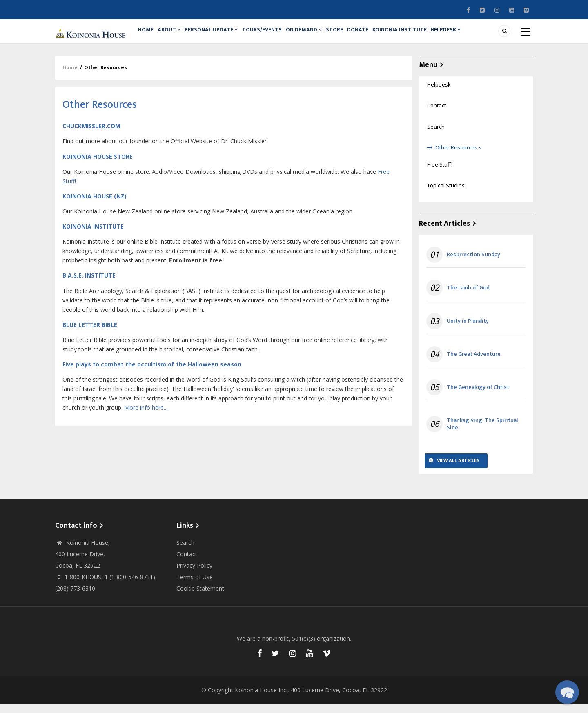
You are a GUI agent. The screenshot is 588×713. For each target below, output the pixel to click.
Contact (437, 115)
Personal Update (219, 36)
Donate (377, 36)
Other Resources (459, 156)
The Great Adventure (474, 363)
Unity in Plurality (468, 330)
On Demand (317, 36)
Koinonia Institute (422, 36)
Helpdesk (471, 36)
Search (436, 135)
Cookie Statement (200, 597)
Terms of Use (195, 586)
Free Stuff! (440, 173)
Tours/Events (272, 36)
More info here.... (146, 417)
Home (148, 36)
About (174, 36)
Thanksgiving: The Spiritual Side (482, 433)
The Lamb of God (468, 297)
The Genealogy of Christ (478, 396)
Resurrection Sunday (473, 264)
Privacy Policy (194, 574)
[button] (567, 692)
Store (351, 36)
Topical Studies (446, 194)
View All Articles (458, 470)
